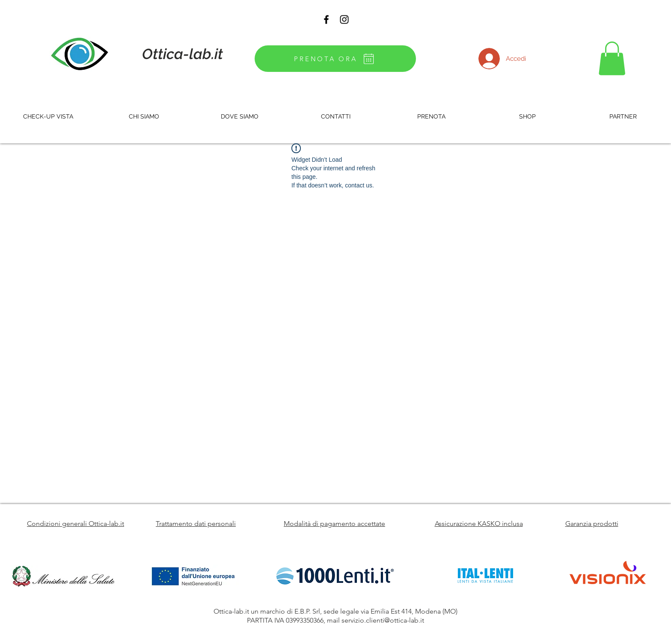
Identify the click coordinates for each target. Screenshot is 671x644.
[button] (612, 58)
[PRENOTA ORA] (335, 59)
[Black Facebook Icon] (326, 19)
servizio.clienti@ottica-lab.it (383, 620)
